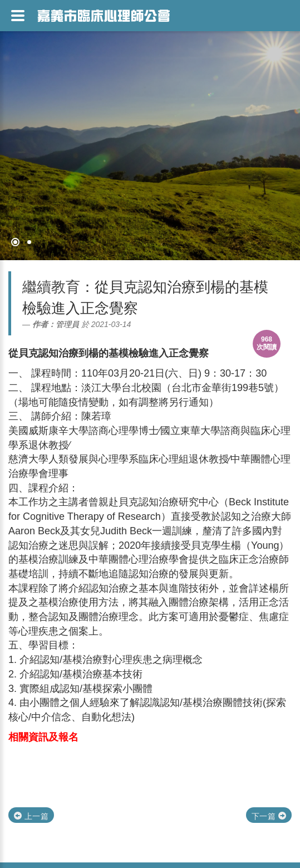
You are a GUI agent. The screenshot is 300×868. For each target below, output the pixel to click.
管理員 (67, 324)
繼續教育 (51, 287)
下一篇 (269, 816)
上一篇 (31, 816)
